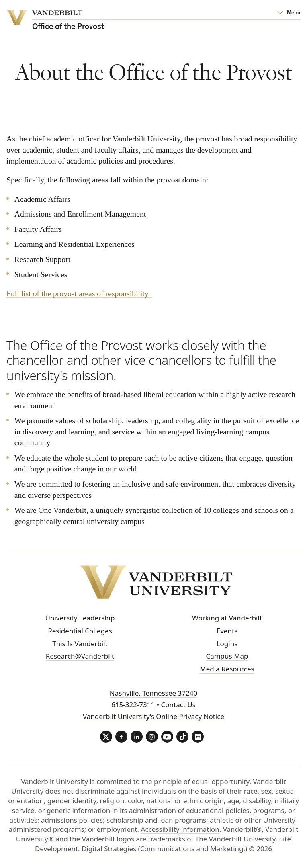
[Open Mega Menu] (289, 13)
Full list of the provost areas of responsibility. (79, 293)
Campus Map (227, 656)
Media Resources (227, 669)
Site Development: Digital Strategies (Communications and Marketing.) (163, 844)
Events (227, 631)
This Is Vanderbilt (80, 644)
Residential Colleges (80, 631)
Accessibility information (180, 829)
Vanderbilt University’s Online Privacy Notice (153, 716)
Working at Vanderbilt (227, 618)
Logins (227, 644)
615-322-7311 (133, 705)
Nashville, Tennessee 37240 (153, 693)
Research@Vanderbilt (80, 656)
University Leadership (80, 618)
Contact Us (178, 705)
